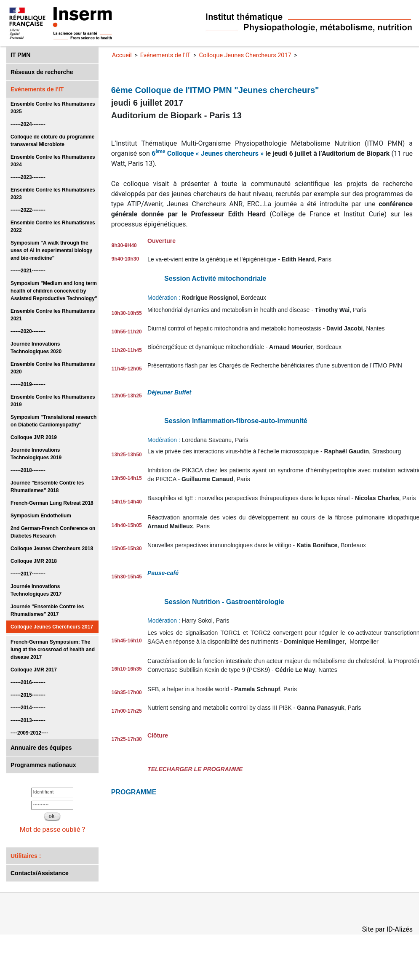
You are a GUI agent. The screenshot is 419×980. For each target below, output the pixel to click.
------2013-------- (28, 720)
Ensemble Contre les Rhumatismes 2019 (53, 401)
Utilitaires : (26, 856)
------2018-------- (28, 470)
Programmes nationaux (43, 765)
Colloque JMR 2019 (34, 437)
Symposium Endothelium (41, 516)
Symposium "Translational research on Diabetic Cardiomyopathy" (53, 421)
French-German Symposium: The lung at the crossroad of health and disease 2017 (53, 650)
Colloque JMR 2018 (34, 561)
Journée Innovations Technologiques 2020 (36, 348)
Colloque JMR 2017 (34, 670)
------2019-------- (28, 384)
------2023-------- (28, 177)
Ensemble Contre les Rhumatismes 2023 (53, 194)
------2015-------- (28, 695)
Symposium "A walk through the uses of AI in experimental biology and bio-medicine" (51, 250)
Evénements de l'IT (37, 89)
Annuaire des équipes (41, 748)
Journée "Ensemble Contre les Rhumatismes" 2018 (47, 487)
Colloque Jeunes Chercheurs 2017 (52, 627)
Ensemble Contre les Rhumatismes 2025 (53, 108)
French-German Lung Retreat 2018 (52, 503)
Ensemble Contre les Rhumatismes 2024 (53, 161)
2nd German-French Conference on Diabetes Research (53, 532)
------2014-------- (28, 708)
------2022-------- (28, 210)
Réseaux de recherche (42, 72)
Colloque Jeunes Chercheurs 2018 (52, 549)
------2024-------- (28, 124)
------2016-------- (28, 682)
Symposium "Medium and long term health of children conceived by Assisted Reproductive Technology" (54, 291)
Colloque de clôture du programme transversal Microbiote (52, 141)
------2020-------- (28, 331)
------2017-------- (28, 574)
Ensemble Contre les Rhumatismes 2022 (53, 226)
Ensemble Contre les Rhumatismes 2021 (53, 315)
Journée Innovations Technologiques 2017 (36, 590)
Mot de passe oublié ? (52, 830)
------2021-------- (28, 271)
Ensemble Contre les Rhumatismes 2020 (53, 368)
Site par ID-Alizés (387, 929)
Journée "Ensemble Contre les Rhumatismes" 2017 (47, 610)
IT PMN (20, 55)
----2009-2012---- (29, 733)
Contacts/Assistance (40, 873)
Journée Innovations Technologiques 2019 (36, 454)
